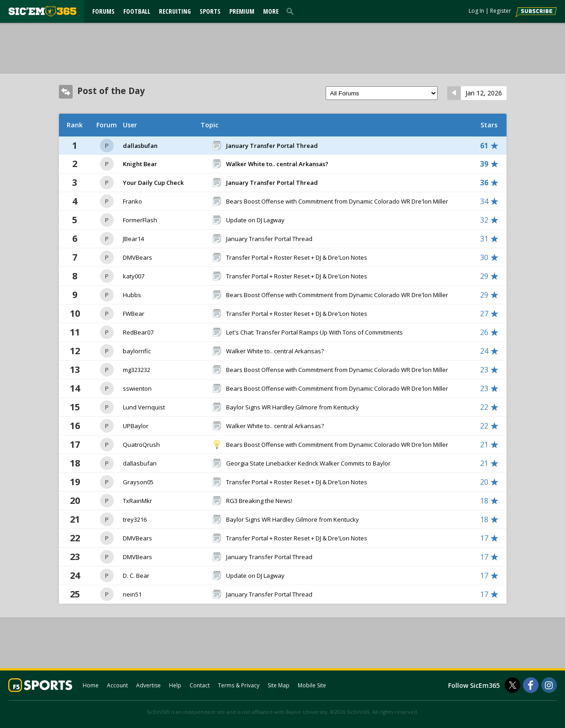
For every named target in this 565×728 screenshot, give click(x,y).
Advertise (148, 685)
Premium (242, 11)
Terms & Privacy (239, 685)
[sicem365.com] (42, 11)
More (271, 11)
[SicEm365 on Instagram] (549, 685)
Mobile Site (312, 685)
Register (501, 11)
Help (175, 685)
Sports (210, 11)
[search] (292, 11)
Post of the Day (111, 91)
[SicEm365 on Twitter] (512, 685)
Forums (103, 11)
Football (137, 11)
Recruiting (175, 11)
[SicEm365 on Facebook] (531, 685)
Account (117, 685)
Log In (476, 11)
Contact (200, 685)
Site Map (279, 685)
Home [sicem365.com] (91, 685)
